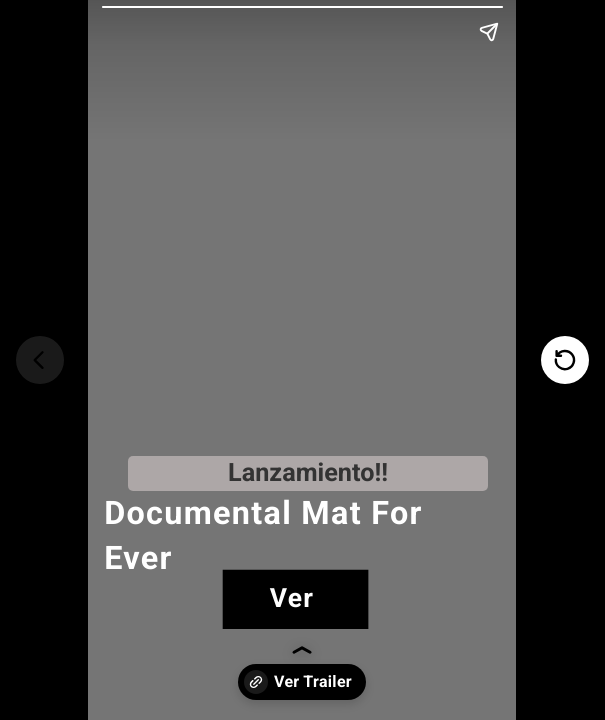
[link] (295, 599)
